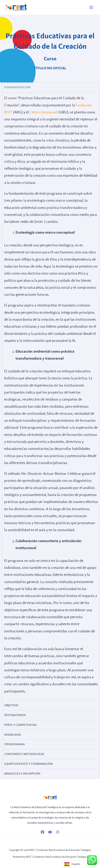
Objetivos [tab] (11, 705)
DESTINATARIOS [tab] (15, 715)
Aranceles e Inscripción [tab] (22, 774)
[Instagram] (58, 832)
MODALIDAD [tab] (13, 735)
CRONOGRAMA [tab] (15, 744)
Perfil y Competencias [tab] (20, 725)
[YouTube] (50, 832)
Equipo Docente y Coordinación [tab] (28, 764)
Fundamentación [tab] (17, 87)
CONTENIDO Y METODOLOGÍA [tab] (24, 754)
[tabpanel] (51, 396)
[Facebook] (43, 832)
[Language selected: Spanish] (77, 864)
